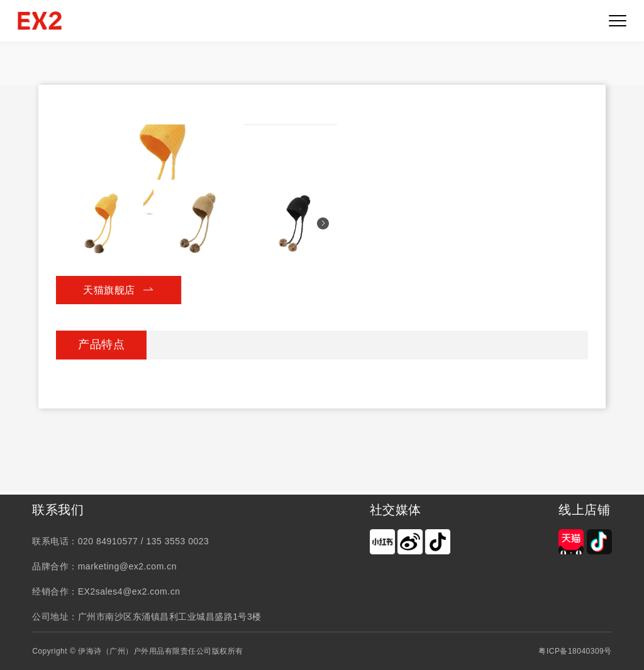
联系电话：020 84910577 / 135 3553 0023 (120, 541)
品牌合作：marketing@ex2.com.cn (104, 566)
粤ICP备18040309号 (575, 651)
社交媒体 (396, 510)
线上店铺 (584, 510)
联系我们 (58, 510)
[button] (323, 223)
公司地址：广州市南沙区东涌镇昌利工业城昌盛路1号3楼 (147, 617)
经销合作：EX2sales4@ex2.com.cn (106, 591)
